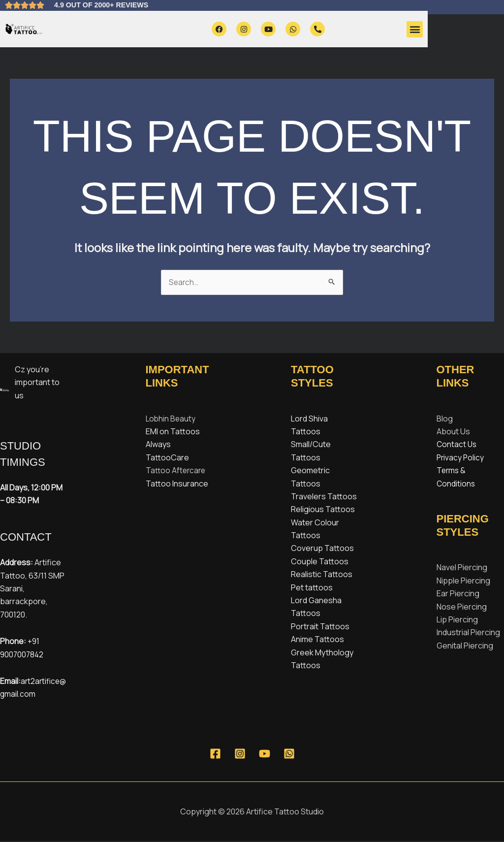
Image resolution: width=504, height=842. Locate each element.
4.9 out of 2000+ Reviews (107, 5)
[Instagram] (240, 754)
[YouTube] (265, 754)
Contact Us (457, 445)
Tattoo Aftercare (177, 471)
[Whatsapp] (289, 754)
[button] (415, 29)
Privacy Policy (461, 458)
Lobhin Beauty (171, 419)
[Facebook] (215, 754)
